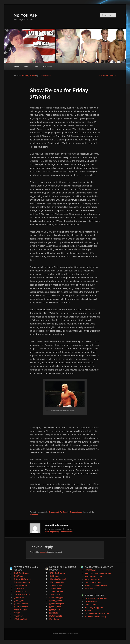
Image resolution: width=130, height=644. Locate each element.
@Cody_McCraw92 (22, 579)
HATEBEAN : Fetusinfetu (96, 598)
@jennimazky (20, 591)
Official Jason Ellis (93, 582)
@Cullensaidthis (21, 585)
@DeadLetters (56, 585)
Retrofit (88, 611)
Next (113, 76)
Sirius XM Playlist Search (96, 586)
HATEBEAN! (90, 570)
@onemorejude (56, 591)
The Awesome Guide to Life (97, 614)
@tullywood (54, 610)
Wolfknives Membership (96, 617)
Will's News (90, 589)
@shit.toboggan (56, 598)
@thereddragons (57, 604)
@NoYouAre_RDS (22, 594)
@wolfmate (54, 619)
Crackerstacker (45, 76)
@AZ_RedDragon (21, 573)
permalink (34, 515)
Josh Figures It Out (93, 576)
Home (17, 66)
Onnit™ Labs (91, 604)
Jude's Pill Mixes (92, 579)
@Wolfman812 (20, 619)
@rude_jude (19, 601)
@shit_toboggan (21, 607)
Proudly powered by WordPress (65, 634)
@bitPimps (19, 576)
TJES (36, 66)
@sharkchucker (21, 604)
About (27, 66)
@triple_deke (55, 607)
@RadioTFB (19, 598)
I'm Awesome (91, 601)
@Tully (17, 613)
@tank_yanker (20, 610)
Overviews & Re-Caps (58, 512)
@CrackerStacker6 (22, 582)
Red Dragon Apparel (94, 607)
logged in (43, 552)
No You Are (25, 15)
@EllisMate (19, 588)
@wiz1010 (18, 616)
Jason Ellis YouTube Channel (98, 573)
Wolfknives (47, 66)
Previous (103, 76)
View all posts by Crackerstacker (60, 532)
